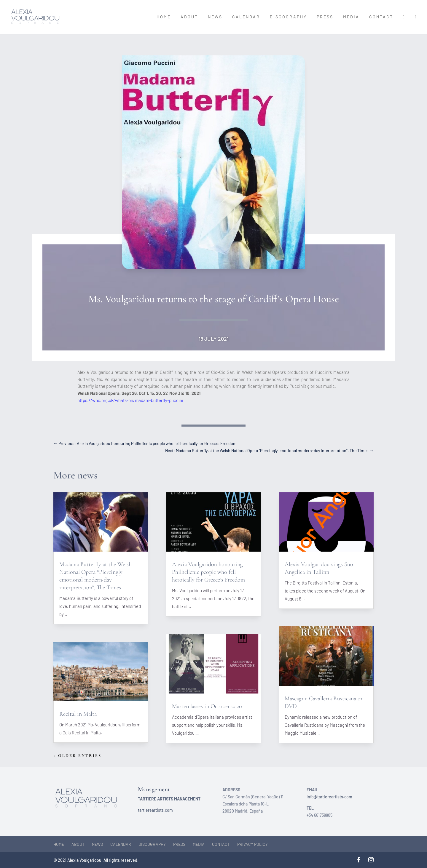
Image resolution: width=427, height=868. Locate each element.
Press (325, 17)
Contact (381, 17)
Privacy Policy (252, 844)
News (215, 17)
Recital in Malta (78, 714)
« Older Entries (77, 756)
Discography (288, 17)
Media (351, 17)
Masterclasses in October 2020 (207, 706)
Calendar (246, 17)
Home (164, 17)
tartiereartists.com (155, 810)
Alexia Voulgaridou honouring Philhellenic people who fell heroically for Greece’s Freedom (208, 572)
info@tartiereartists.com (329, 797)
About (189, 17)
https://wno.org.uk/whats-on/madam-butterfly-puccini (130, 400)
